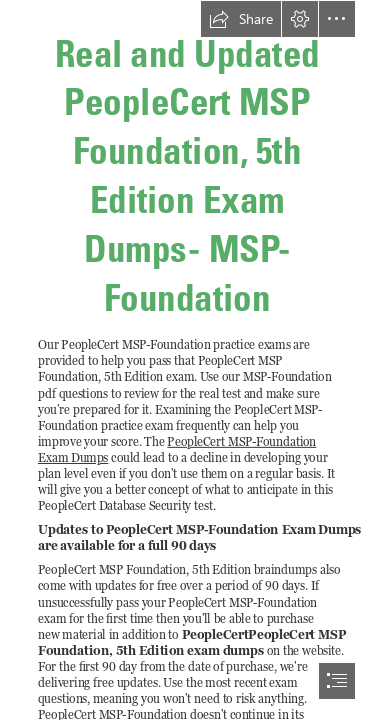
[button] (241, 19)
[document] (187, 360)
